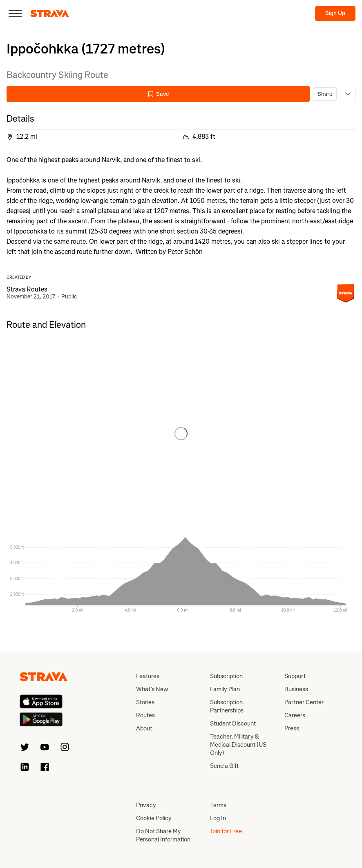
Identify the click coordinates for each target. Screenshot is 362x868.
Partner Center (304, 702)
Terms (218, 805)
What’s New (152, 689)
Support (295, 676)
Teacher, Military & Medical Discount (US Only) (238, 745)
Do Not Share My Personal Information (163, 835)
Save (158, 94)
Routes (145, 715)
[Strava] (50, 13)
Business (296, 689)
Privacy (146, 805)
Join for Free (226, 831)
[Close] (15, 13)
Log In (218, 818)
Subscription (226, 676)
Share (325, 94)
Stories (145, 702)
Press (292, 728)
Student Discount (233, 723)
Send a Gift (224, 766)
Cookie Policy (154, 818)
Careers (295, 715)
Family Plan (225, 689)
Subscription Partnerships (227, 706)
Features (148, 676)
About (144, 728)
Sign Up (335, 13)
